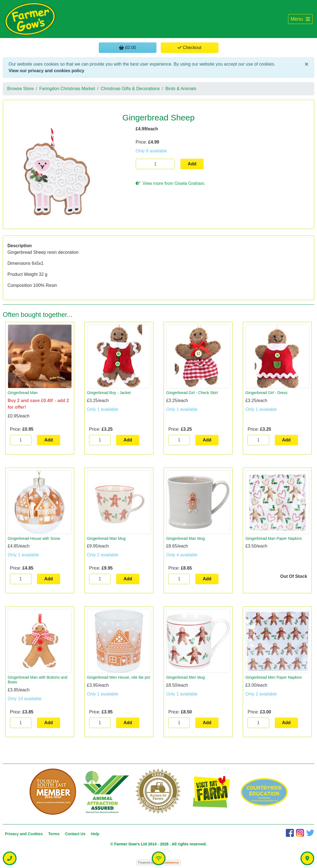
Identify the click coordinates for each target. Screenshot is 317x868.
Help (95, 834)
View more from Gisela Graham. (171, 183)
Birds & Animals (181, 89)
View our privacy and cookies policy (46, 71)
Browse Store (20, 89)
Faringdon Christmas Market (67, 89)
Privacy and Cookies (24, 834)
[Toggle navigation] (300, 19)
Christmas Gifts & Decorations (130, 89)
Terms (54, 834)
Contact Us (75, 834)
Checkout (190, 48)
